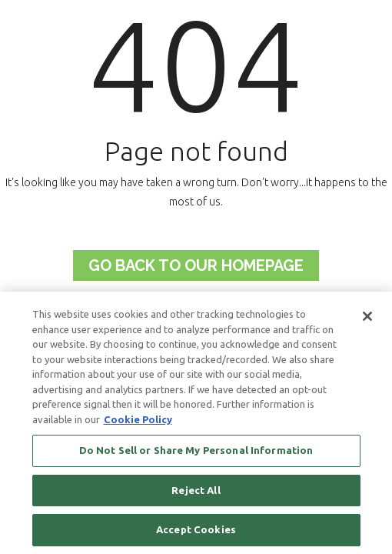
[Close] (367, 316)
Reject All (196, 490)
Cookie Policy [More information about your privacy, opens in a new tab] (138, 419)
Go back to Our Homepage (196, 265)
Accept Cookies (196, 529)
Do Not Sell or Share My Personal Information (196, 450)
